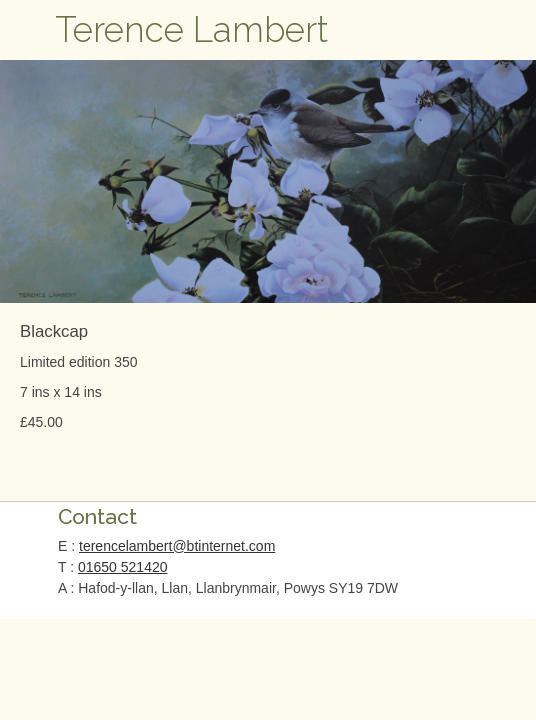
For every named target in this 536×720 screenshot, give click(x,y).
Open (30, 30)
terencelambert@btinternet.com (177, 546)
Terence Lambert (192, 29)
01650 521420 (123, 567)
